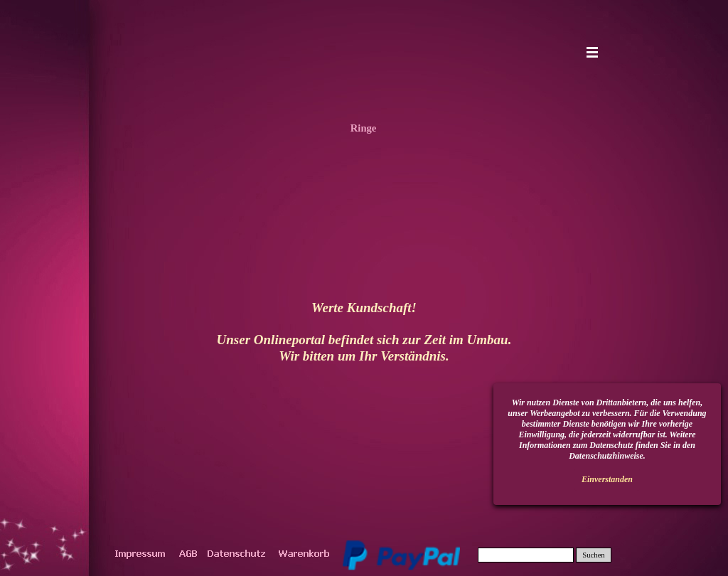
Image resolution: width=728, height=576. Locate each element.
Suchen (593, 555)
